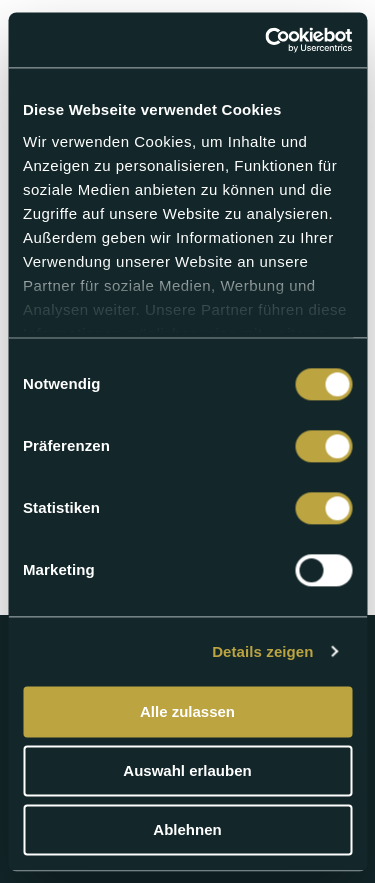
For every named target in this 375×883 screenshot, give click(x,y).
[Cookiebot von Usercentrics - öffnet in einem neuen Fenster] (267, 40)
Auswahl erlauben (187, 770)
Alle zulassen (187, 711)
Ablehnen (187, 829)
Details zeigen (262, 651)
